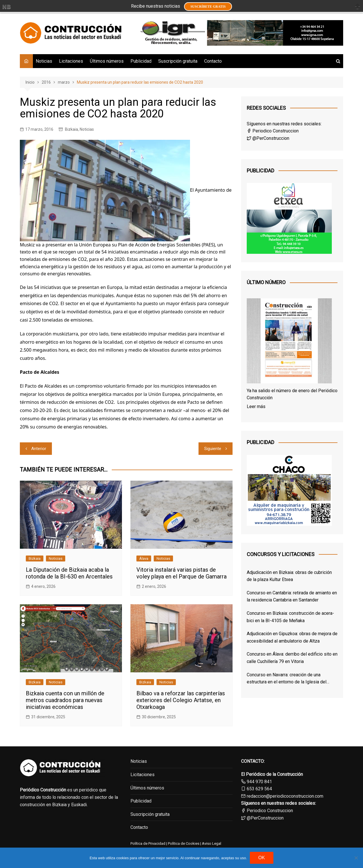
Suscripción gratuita (178, 61)
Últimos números (107, 61)
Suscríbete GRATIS (208, 7)
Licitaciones (71, 61)
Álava (144, 558)
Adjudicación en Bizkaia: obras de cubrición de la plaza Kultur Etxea (289, 576)
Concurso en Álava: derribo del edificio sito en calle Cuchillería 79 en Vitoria (292, 658)
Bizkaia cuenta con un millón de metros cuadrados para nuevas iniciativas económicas (65, 700)
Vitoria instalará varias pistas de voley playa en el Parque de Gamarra (181, 573)
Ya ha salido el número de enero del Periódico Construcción (292, 394)
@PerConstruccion (268, 138)
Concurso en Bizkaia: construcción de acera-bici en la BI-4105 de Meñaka (290, 617)
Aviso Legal (212, 843)
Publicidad (141, 61)
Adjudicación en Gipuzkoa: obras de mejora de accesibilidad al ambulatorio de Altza (292, 637)
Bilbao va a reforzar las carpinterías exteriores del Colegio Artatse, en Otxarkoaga (181, 700)
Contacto (213, 61)
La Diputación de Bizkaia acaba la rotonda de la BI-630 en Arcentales (69, 573)
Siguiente (213, 449)
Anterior (39, 449)
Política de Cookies (183, 843)
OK (262, 858)
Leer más (256, 406)
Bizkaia (71, 129)
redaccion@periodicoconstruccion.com (285, 796)
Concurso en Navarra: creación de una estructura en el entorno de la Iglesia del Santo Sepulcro (287, 679)
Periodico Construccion (273, 131)
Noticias (44, 61)
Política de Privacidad (148, 843)
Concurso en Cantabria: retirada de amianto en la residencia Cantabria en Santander (292, 596)
